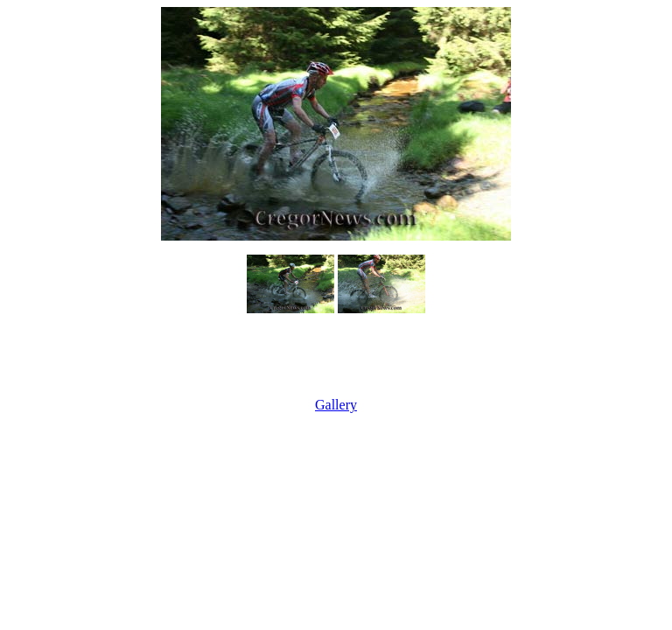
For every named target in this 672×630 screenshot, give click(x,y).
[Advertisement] (336, 357)
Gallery (336, 405)
